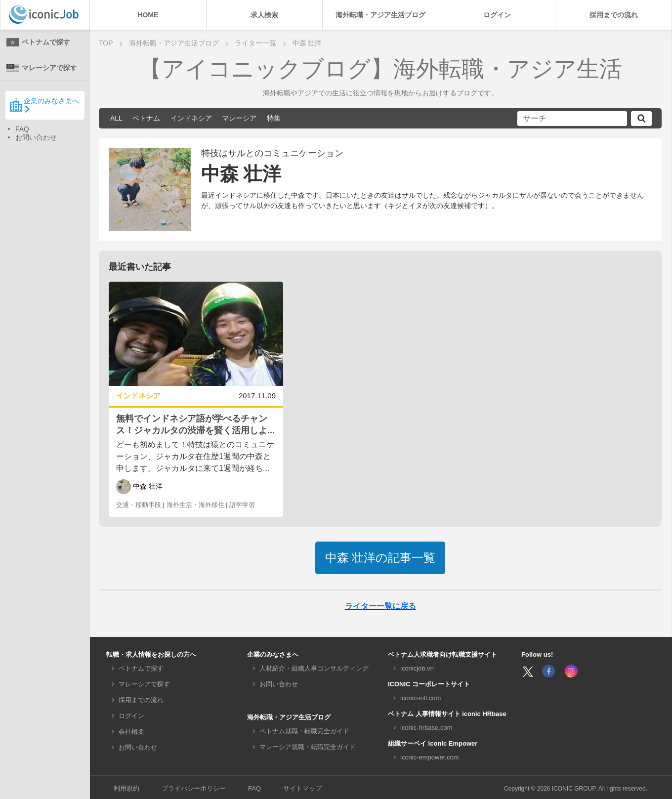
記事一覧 (380, 558)
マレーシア (239, 118)
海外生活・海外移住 (195, 505)
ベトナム (146, 118)
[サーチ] (572, 119)
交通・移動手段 (139, 505)
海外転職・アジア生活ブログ (380, 15)
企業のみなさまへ (44, 105)
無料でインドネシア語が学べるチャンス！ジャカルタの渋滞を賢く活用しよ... (195, 424)
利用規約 (126, 788)
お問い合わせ (36, 137)
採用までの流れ (614, 15)
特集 (274, 118)
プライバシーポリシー (194, 788)
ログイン (497, 15)
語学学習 (242, 505)
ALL (116, 118)
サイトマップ (302, 788)
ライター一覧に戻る (380, 606)
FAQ (22, 129)
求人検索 (264, 15)
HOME (148, 15)
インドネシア (191, 118)
